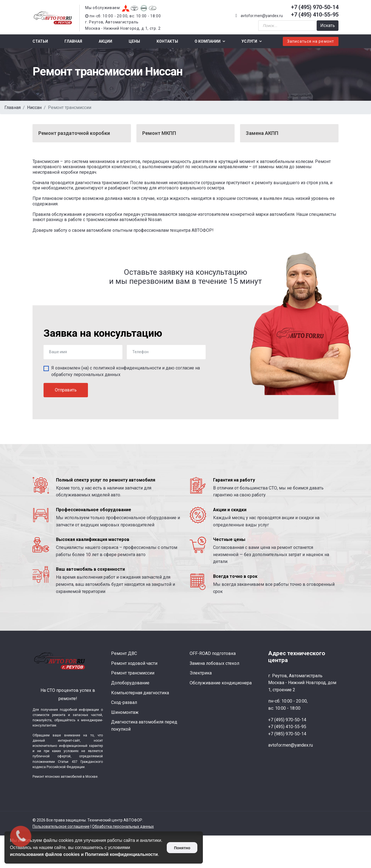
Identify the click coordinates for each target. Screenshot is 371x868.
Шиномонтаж (125, 712)
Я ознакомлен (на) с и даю (126, 371)
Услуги (249, 41)
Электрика (201, 673)
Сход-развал (124, 702)
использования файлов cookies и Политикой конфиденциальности (84, 854)
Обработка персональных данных (123, 826)
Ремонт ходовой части (134, 663)
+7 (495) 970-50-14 (315, 7)
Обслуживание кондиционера (221, 683)
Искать (328, 25)
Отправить (66, 390)
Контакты (167, 41)
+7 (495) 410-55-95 (315, 15)
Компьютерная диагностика (140, 693)
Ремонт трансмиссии (133, 673)
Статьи (40, 41)
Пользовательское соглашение (61, 826)
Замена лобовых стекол (214, 663)
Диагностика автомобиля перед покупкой (144, 726)
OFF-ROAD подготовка (213, 653)
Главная (73, 41)
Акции (105, 41)
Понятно (182, 848)
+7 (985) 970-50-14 (287, 734)
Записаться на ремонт (311, 41)
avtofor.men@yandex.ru (262, 16)
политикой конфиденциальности (127, 368)
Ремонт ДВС (124, 653)
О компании (208, 41)
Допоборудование (130, 683)
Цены (134, 41)
